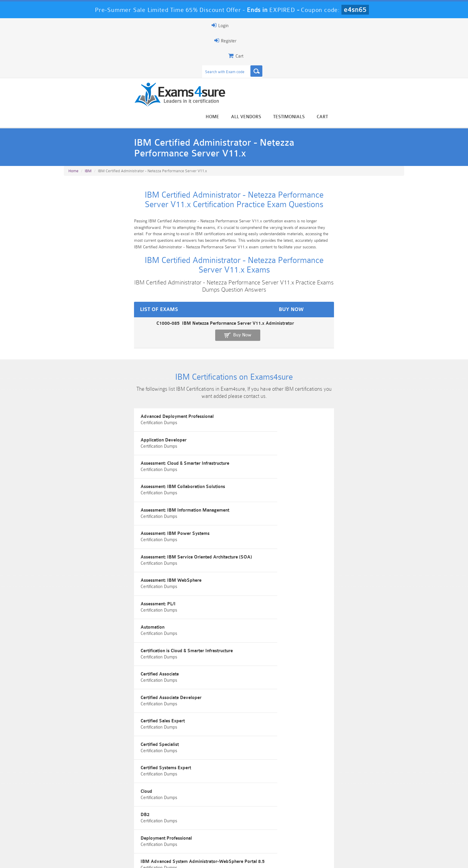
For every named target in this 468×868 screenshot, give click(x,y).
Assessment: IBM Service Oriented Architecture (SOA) (117, 413)
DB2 (73, 518)
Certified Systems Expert (210, 491)
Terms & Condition (160, 858)
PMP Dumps (92, 822)
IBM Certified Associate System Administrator (232, 636)
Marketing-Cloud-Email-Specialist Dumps (376, 825)
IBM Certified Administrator (330, 550)
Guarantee (123, 858)
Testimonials (364, 49)
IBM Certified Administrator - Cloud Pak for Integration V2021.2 (113, 580)
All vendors (321, 49)
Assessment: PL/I (319, 410)
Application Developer (208, 357)
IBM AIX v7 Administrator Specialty (106, 550)
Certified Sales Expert (324, 464)
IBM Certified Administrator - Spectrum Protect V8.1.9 (117, 612)
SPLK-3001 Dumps (319, 833)
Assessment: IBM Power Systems (336, 383)
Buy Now (380, 252)
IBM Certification (202, 550)
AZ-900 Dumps (206, 833)
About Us (95, 858)
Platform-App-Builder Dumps (92, 835)
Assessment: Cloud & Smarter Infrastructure (346, 357)
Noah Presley (232, 769)
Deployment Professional (210, 518)
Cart (397, 49)
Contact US (198, 858)
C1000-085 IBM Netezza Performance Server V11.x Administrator (134, 249)
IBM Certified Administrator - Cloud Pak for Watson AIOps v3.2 (229, 580)
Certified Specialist (88, 491)
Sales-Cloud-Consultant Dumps (206, 825)
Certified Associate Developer (215, 464)
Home (287, 49)
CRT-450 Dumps (319, 822)
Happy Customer (232, 780)
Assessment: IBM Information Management (229, 383)
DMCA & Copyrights (237, 858)
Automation (197, 437)
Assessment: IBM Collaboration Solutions (111, 383)
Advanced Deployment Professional (105, 357)
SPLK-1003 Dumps (263, 833)
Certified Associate (88, 464)
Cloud (307, 491)
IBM (88, 102)
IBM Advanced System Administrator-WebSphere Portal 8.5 (341, 520)
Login (366, 25)
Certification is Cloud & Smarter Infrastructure (348, 437)
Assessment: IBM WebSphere (215, 410)
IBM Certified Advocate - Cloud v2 (220, 609)
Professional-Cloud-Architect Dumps (262, 825)
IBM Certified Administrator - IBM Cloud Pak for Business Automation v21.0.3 (347, 580)
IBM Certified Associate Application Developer (349, 609)
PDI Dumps (149, 833)
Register (335, 25)
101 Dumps (149, 822)
